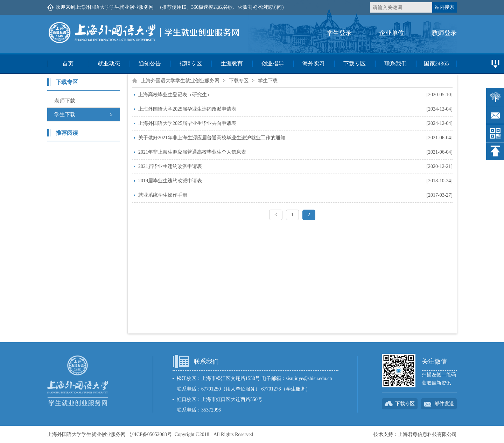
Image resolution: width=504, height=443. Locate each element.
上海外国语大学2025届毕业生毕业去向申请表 (187, 123)
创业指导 (273, 64)
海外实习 (314, 64)
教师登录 (444, 33)
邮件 (495, 115)
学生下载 (65, 114)
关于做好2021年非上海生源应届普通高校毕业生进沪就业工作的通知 (212, 138)
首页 (68, 64)
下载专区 (355, 64)
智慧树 (495, 97)
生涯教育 (232, 64)
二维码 (495, 133)
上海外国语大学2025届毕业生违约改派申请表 (187, 109)
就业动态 (109, 64)
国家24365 (436, 64)
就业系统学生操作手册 (163, 195)
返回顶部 (495, 151)
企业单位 (392, 33)
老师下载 (65, 101)
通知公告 (150, 64)
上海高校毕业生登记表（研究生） (175, 95)
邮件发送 (444, 404)
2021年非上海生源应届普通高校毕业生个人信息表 (192, 152)
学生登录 (339, 33)
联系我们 (395, 64)
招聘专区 (191, 64)
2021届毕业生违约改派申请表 (170, 166)
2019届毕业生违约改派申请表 (170, 181)
